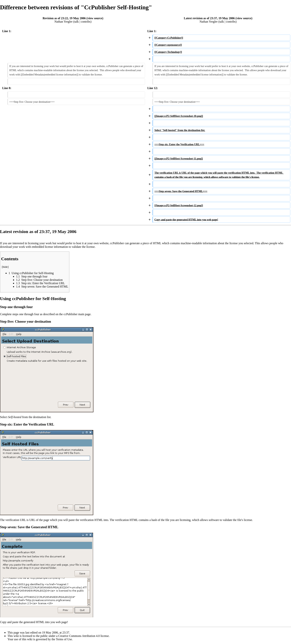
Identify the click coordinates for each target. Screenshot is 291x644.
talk (76, 22)
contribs (86, 22)
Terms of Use (64, 639)
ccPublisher (71, 314)
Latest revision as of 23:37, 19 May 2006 (209, 18)
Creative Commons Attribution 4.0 (79, 636)
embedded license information (50, 247)
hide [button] (5, 267)
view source (95, 18)
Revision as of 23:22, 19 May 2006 (64, 18)
